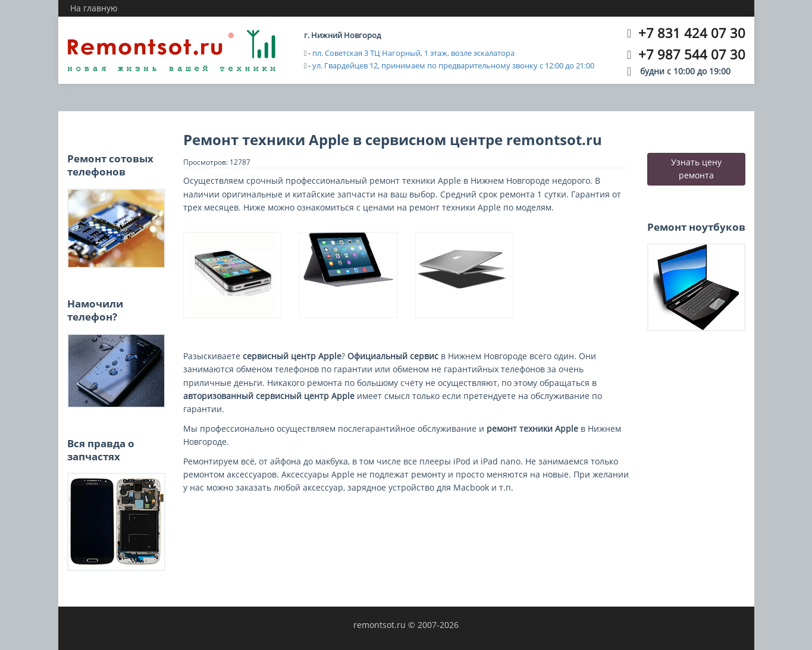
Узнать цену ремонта (696, 169)
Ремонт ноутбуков (696, 227)
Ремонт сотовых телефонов (110, 165)
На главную (94, 8)
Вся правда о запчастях (101, 450)
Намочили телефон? (95, 310)
